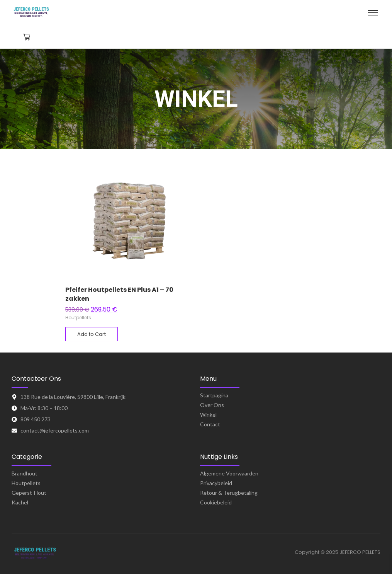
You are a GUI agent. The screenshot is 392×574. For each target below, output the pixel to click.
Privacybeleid (216, 483)
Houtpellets (78, 318)
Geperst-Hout (29, 493)
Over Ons (212, 405)
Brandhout (25, 473)
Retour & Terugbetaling (229, 493)
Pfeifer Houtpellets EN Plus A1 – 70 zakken (119, 294)
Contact (210, 424)
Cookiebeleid (216, 502)
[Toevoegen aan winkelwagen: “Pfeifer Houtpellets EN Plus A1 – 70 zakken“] (92, 334)
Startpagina (214, 395)
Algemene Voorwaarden (229, 473)
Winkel (208, 415)
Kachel (20, 502)
